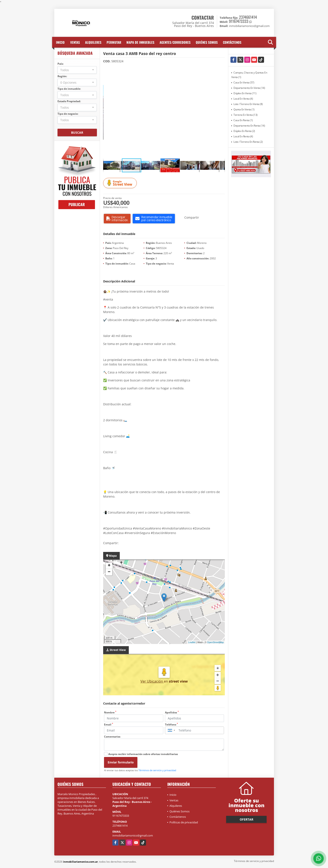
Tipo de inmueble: (69, 89)
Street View (121, 183)
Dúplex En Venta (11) (245, 93)
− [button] (109, 572)
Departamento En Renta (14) (249, 126)
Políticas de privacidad (184, 822)
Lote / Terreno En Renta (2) (248, 142)
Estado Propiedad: (69, 101)
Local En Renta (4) (243, 136)
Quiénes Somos (207, 42)
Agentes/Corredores (175, 42)
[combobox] (77, 70)
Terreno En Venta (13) (246, 115)
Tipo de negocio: (68, 114)
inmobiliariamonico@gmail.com (133, 835)
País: (61, 64)
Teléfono (171, 725)
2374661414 (248, 17)
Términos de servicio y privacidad (157, 770)
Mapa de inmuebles (140, 42)
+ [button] (109, 566)
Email (109, 725)
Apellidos (172, 712)
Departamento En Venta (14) (249, 88)
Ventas (75, 42)
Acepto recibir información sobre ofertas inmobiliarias (143, 754)
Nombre (110, 712)
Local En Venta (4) (243, 99)
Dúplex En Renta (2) (244, 131)
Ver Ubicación (152, 681)
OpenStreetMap (215, 642)
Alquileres (93, 42)
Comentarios (112, 737)
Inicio (60, 42)
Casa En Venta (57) (244, 82)
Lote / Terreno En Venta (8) (248, 104)
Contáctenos (232, 42)
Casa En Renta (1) (243, 120)
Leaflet (192, 642)
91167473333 (239, 21)
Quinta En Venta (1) (244, 109)
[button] (221, 71)
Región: (62, 76)
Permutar (114, 42)
